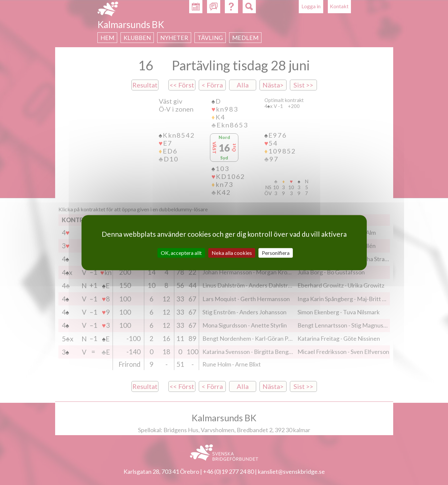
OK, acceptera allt (181, 253)
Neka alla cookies (232, 253)
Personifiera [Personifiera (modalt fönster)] (276, 253)
